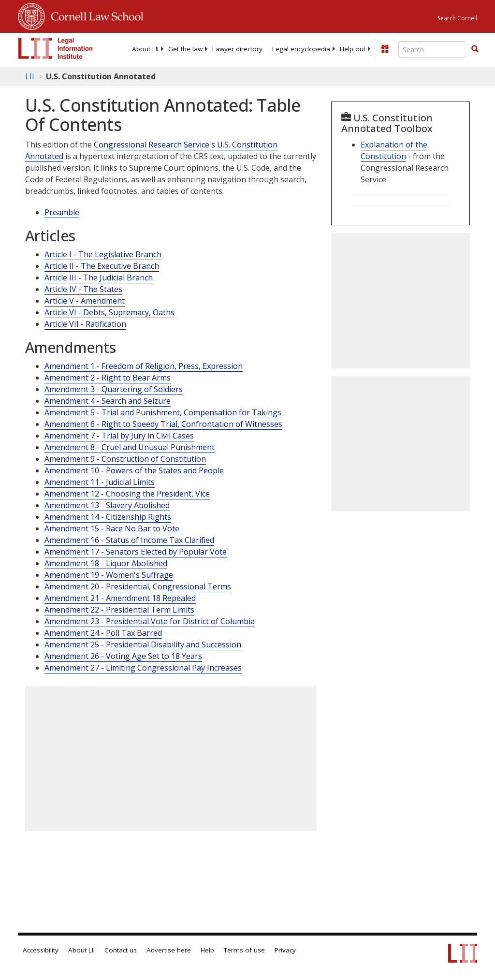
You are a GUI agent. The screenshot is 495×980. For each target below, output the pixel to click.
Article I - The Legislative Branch (103, 254)
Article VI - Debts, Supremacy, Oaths (109, 312)
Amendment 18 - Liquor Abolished (106, 563)
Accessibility (41, 950)
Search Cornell (457, 18)
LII (30, 76)
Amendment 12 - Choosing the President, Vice (127, 494)
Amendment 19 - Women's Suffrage (109, 575)
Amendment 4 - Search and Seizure (108, 401)
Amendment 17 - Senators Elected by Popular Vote (136, 552)
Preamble (62, 212)
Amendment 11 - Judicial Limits (100, 482)
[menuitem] (145, 49)
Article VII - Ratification (85, 324)
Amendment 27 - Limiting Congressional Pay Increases (143, 668)
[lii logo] (56, 48)
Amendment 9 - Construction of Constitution (125, 459)
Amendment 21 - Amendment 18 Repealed (120, 598)
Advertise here (169, 950)
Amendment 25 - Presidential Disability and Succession (143, 644)
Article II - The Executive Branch (102, 266)
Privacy (285, 950)
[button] (475, 49)
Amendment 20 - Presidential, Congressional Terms (138, 586)
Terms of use (244, 950)
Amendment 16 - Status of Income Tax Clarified (129, 540)
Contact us (121, 950)
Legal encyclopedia (301, 49)
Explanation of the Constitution (394, 150)
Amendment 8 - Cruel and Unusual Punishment (130, 447)
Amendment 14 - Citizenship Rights (108, 517)
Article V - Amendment (85, 301)
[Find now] (475, 49)
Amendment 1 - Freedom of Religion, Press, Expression (144, 366)
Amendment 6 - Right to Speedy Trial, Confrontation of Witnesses (163, 424)
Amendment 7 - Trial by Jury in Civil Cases (119, 436)
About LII (145, 49)
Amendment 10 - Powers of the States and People (134, 470)
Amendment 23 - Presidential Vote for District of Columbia (150, 621)
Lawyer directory (237, 49)
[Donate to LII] (385, 49)
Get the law (185, 49)
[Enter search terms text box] (432, 49)
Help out (353, 49)
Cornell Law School (94, 15)
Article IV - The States (83, 289)
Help (207, 950)
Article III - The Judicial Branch (99, 278)
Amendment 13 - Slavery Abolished (107, 505)
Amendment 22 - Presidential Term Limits (119, 610)
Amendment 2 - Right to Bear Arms (108, 378)
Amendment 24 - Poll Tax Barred (103, 633)
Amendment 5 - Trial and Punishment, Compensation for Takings (163, 412)
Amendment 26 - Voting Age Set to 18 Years (123, 656)
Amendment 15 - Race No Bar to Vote (112, 528)
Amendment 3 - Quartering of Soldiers (114, 389)
